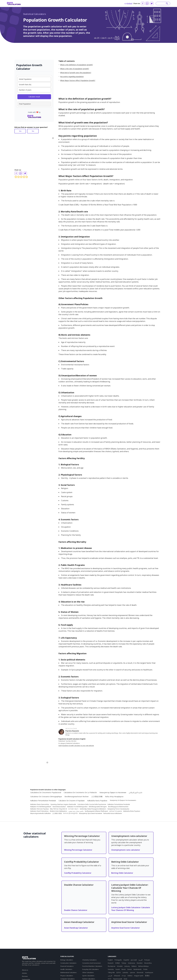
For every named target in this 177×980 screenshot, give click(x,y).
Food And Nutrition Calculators (92, 966)
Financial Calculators (67, 966)
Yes (20, 131)
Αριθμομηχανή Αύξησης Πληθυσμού (96, 811)
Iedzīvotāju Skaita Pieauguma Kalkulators (93, 809)
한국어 (119, 972)
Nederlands (138, 969)
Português (118, 960)
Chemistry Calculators (89, 960)
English (110, 960)
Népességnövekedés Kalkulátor (41, 813)
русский (134, 960)
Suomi (118, 969)
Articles (24, 973)
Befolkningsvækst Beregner (98, 807)
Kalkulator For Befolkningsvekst (77, 807)
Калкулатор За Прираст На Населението (123, 800)
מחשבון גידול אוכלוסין (116, 811)
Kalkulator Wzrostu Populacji (39, 809)
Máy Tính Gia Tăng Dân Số (58, 809)
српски (132, 972)
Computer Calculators (68, 979)
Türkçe (124, 963)
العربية (141, 960)
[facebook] (143, 3)
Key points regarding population (72, 77)
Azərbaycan (149, 972)
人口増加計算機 (97, 797)
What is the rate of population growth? (75, 69)
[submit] (167, 3)
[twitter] (152, 3)
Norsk (124, 969)
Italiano (134, 966)
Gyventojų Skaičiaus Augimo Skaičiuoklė (63, 804)
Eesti (125, 979)
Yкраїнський (118, 979)
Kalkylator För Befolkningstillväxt (41, 807)
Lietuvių (127, 966)
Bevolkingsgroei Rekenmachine (118, 807)
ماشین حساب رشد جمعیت (76, 811)
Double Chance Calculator (76, 910)
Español (126, 960)
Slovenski (140, 972)
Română (140, 963)
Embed (128, 3)
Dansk (130, 969)
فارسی (110, 976)
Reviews (25, 976)
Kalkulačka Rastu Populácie (97, 801)
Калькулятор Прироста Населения (113, 792)
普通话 (147, 976)
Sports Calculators (88, 976)
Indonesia (132, 963)
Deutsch (111, 963)
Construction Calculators (68, 963)
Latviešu (125, 972)
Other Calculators (88, 972)
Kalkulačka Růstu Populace (132, 811)
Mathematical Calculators (69, 972)
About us (25, 970)
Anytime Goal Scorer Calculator (126, 928)
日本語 (117, 963)
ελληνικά (117, 976)
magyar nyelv (139, 976)
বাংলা (110, 979)
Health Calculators (66, 969)
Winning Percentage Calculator (78, 850)
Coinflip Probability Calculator (78, 873)
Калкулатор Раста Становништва (118, 809)
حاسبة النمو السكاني (136, 792)
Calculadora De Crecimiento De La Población (80, 792)
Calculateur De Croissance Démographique (46, 797)
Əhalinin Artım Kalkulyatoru (58, 811)
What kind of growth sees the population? (76, 73)
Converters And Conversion (92, 963)
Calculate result (34, 97)
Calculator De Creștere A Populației (72, 801)
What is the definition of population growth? (77, 65)
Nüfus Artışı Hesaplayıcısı (114, 797)
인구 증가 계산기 (73, 809)
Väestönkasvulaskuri (59, 807)
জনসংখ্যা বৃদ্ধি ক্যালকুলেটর (70, 813)
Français (147, 960)
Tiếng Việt (111, 972)
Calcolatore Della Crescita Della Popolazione (92, 804)
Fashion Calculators (89, 979)
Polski (145, 969)
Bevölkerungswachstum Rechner (77, 797)
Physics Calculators (67, 976)
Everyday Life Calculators (91, 969)
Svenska (111, 969)
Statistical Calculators (35, 14)
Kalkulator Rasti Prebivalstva (39, 811)
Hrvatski (120, 966)
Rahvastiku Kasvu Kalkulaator (113, 813)
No (33, 131)
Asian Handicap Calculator (76, 928)
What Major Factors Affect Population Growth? (78, 80)
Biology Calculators (67, 960)
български (112, 966)
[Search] (162, 3)
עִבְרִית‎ (124, 976)
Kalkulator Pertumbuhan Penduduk (43, 801)
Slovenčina (148, 963)
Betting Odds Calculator (122, 873)
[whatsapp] (147, 3)
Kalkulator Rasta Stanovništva (40, 804)
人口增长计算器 (57, 813)
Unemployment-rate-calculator (126, 850)
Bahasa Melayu (144, 966)
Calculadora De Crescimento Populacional (46, 792)
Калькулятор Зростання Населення (91, 813)
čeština (130, 976)
